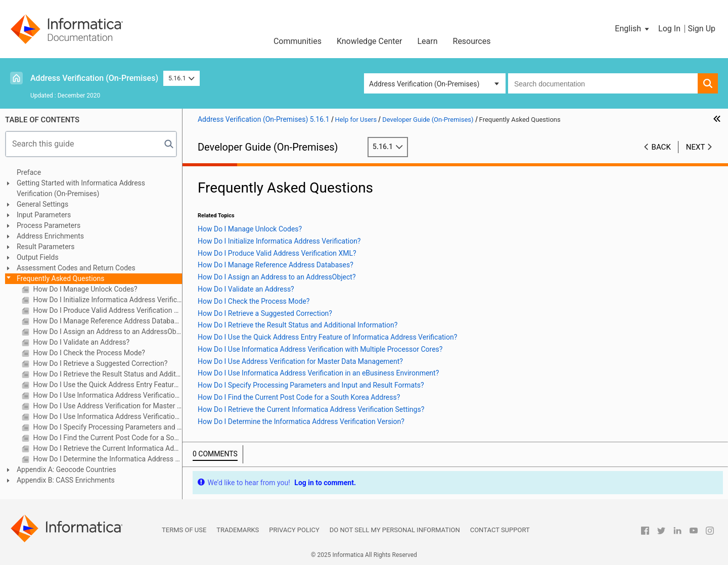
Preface (29, 172)
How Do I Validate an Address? (80, 342)
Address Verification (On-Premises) (94, 78)
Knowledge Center (370, 41)
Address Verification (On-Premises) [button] (424, 84)
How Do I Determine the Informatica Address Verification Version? (107, 459)
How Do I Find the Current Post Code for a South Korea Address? (107, 438)
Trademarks (238, 530)
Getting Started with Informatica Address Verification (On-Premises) (81, 188)
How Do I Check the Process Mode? (88, 353)
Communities (298, 41)
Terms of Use (184, 530)
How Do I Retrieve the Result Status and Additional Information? (107, 374)
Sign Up (701, 29)
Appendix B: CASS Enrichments (66, 480)
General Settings (42, 204)
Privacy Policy (294, 530)
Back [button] (661, 147)
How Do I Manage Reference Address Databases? (107, 321)
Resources (472, 41)
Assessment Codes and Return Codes (76, 268)
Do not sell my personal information (395, 530)
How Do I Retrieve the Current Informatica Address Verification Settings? (107, 448)
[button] (633, 29)
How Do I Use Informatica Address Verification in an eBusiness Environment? (107, 416)
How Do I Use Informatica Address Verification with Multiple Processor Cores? (107, 395)
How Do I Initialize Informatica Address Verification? (107, 300)
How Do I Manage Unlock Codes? (84, 289)
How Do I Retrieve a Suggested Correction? (99, 363)
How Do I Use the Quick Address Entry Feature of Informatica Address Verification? (107, 385)
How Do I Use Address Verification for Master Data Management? (107, 406)
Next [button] (696, 147)
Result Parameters (46, 247)
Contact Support (500, 530)
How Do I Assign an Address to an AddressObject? (107, 332)
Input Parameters (44, 215)
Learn (427, 41)
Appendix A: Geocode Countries (66, 469)
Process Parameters (49, 225)
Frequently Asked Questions (61, 278)
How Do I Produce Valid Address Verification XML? (107, 310)
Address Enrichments (50, 236)
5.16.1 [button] (181, 78)
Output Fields (38, 257)
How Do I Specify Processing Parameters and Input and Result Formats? (107, 427)
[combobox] (603, 83)
